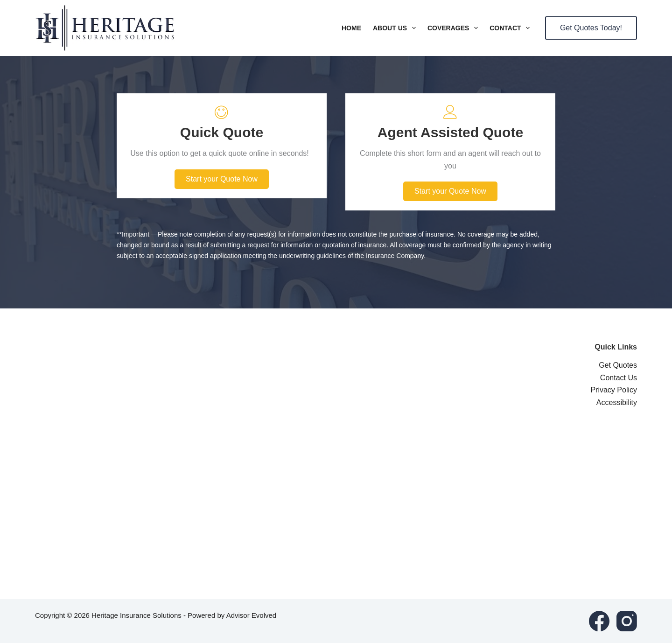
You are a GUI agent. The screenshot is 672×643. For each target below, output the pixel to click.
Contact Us (619, 378)
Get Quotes (618, 365)
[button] (222, 179)
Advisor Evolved (252, 615)
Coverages (455, 28)
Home (351, 28)
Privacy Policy (614, 390)
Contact (511, 28)
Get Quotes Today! (591, 28)
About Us (396, 28)
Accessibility (617, 402)
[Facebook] (599, 621)
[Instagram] (627, 621)
